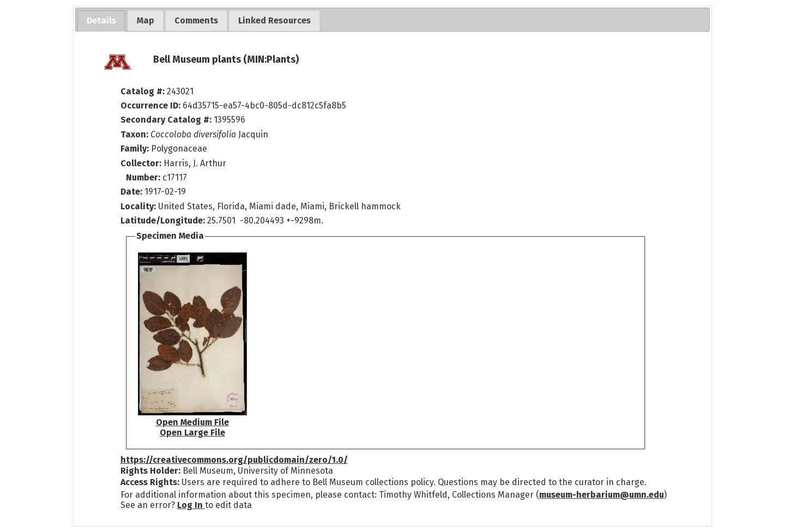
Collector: (142, 163)
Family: (135, 149)
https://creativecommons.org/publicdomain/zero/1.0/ (234, 460)
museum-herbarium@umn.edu (602, 495)
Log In (191, 505)
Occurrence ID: (152, 105)
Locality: (138, 206)
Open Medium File (192, 422)
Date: (131, 192)
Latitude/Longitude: (163, 220)
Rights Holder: (150, 471)
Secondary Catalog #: (166, 120)
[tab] (101, 21)
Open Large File (192, 433)
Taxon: (134, 134)
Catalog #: (144, 91)
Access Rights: (150, 482)
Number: (144, 177)
